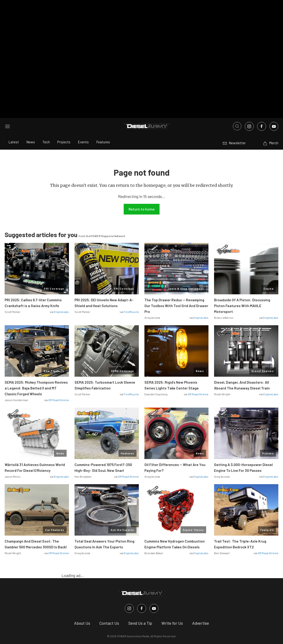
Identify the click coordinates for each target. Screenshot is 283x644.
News (31, 95)
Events (83, 95)
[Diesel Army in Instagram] (129, 561)
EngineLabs (61, 265)
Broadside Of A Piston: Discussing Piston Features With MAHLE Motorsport (242, 258)
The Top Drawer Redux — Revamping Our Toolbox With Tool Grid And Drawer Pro (176, 258)
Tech (46, 95)
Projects (64, 95)
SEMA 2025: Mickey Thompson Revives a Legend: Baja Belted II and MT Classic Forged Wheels (36, 341)
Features (103, 95)
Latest (14, 95)
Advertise (201, 576)
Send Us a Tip (140, 576)
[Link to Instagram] (249, 79)
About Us (82, 576)
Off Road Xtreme (59, 353)
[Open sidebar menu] (7, 79)
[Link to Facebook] (262, 79)
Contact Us (109, 576)
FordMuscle (131, 265)
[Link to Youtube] (274, 79)
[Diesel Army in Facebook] (142, 561)
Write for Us (172, 576)
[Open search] (237, 79)
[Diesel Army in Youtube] (154, 561)
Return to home (142, 162)
